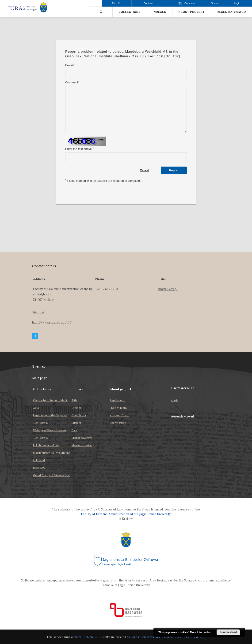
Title (75, 400)
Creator (76, 408)
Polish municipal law (46, 445)
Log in (175, 401)
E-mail (70, 65)
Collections (129, 12)
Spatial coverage (82, 438)
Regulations (117, 400)
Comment (72, 82)
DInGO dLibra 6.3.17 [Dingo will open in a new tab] (89, 637)
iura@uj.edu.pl (168, 289)
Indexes (159, 12)
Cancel (144, 170)
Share (215, 3)
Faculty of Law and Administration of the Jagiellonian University (126, 514)
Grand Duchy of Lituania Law (51, 475)
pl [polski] (120, 3)
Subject (76, 423)
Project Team (118, 408)
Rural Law (39, 468)
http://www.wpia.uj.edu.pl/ (52, 322)
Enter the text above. (80, 149)
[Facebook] (35, 336)
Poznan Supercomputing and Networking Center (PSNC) (168, 637)
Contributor (79, 415)
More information (201, 632)
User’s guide (118, 423)
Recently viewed (231, 12)
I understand (228, 632)
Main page (40, 378)
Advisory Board (120, 415)
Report (174, 170)
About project (191, 12)
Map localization (82, 445)
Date (74, 430)
